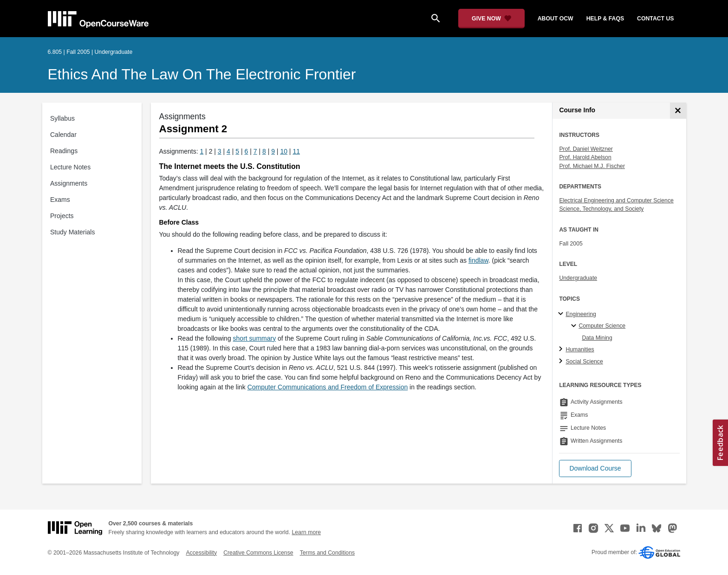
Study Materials (72, 232)
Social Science (584, 362)
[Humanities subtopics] (562, 349)
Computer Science (602, 326)
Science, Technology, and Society (601, 209)
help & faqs (605, 19)
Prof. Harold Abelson (585, 157)
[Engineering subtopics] (562, 314)
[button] (595, 468)
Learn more (306, 532)
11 (296, 151)
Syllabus (62, 118)
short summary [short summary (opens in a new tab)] (255, 338)
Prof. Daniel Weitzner (586, 149)
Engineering (581, 314)
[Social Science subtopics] (562, 362)
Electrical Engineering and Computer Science (616, 200)
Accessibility (201, 553)
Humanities (580, 349)
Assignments (69, 183)
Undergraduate (578, 278)
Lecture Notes (70, 167)
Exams (60, 200)
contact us (655, 19)
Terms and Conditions (327, 553)
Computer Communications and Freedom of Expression (328, 387)
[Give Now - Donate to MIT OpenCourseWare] (491, 19)
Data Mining (597, 338)
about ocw (556, 19)
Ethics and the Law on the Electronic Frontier (202, 74)
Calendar (63, 135)
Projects (62, 216)
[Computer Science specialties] (575, 326)
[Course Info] (678, 111)
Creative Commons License (258, 553)
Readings (64, 151)
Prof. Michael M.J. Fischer (592, 166)
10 (284, 151)
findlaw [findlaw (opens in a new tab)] (478, 260)
